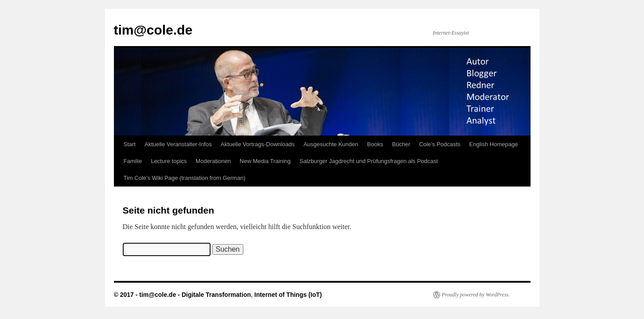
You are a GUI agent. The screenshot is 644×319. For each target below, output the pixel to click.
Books (375, 144)
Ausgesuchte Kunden (331, 144)
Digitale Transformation (216, 295)
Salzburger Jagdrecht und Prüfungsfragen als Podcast (369, 161)
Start (130, 144)
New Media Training (265, 161)
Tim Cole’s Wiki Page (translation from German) (185, 178)
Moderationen (213, 161)
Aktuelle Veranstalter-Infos (178, 144)
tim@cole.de (153, 30)
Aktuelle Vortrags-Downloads (258, 144)
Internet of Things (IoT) (288, 295)
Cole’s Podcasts (440, 144)
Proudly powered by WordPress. (476, 295)
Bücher (401, 144)
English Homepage (494, 144)
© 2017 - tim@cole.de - (148, 295)
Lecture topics (169, 161)
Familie (133, 161)
